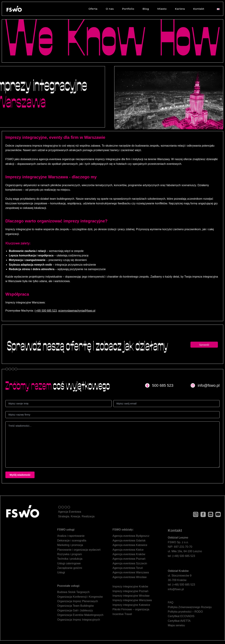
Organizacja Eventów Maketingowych (80, 615)
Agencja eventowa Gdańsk (129, 541)
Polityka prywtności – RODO (185, 612)
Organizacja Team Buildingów (76, 606)
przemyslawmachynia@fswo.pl (78, 311)
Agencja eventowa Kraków (129, 554)
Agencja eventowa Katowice (130, 545)
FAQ (171, 602)
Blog (145, 9)
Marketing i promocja (70, 545)
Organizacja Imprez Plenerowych (78, 601)
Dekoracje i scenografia (72, 541)
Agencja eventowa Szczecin (130, 563)
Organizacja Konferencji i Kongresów (80, 597)
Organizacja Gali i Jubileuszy (75, 610)
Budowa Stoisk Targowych (73, 592)
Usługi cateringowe (69, 563)
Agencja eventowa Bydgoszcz (131, 536)
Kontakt (198, 9)
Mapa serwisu (176, 625)
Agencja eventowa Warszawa (131, 572)
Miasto (162, 9)
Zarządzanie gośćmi (70, 568)
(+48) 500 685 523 (46, 311)
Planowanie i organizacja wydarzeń (79, 550)
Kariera (180, 9)
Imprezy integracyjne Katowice (131, 605)
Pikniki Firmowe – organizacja (131, 609)
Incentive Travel (122, 614)
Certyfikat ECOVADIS (181, 616)
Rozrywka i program (70, 554)
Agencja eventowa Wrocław (130, 577)
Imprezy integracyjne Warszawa (132, 600)
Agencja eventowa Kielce (128, 550)
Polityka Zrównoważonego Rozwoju (190, 607)
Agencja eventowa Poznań (129, 559)
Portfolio (128, 9)
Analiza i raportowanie (71, 536)
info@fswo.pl (176, 589)
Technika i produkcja (70, 559)
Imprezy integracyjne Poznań (130, 591)
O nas (109, 9)
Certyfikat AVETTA (179, 621)
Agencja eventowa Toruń (128, 568)
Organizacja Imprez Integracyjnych (79, 620)
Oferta (93, 9)
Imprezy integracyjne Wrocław (131, 596)
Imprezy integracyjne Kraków (130, 586)
